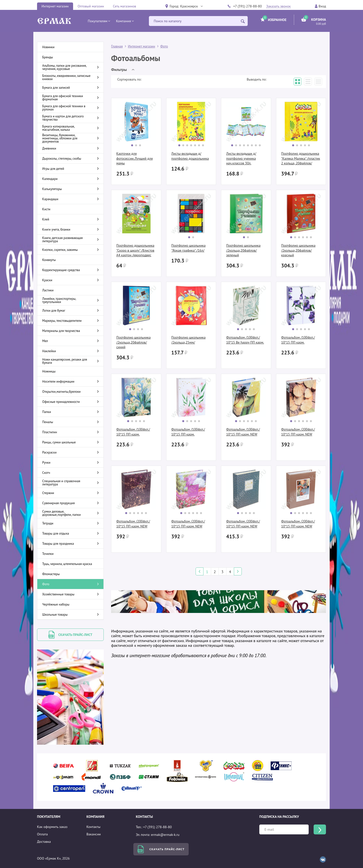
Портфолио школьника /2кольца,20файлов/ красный (298, 250)
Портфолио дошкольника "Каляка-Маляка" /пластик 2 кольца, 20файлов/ (301, 158)
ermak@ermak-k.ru (165, 835)
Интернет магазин (55, 6)
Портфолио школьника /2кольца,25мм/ (189, 340)
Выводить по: (257, 79)
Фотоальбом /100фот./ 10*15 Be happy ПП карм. (245, 340)
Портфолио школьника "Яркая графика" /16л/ (189, 248)
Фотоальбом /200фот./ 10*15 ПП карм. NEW (298, 432)
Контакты (93, 827)
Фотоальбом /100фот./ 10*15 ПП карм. (298, 340)
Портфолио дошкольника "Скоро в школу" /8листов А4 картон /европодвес (135, 250)
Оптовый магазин (91, 6)
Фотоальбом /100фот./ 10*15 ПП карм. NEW (243, 432)
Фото (164, 46)
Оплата (42, 834)
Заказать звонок (278, 6)
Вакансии (94, 834)
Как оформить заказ (52, 827)
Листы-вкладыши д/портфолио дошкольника (190, 156)
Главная (117, 46)
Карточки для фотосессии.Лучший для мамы (134, 158)
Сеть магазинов (124, 6)
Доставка (44, 842)
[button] (191, 6)
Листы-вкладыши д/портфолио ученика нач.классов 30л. (241, 158)
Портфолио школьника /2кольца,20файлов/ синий (133, 342)
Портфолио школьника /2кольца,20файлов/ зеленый (243, 250)
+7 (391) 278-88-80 (247, 6)
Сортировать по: (129, 79)
